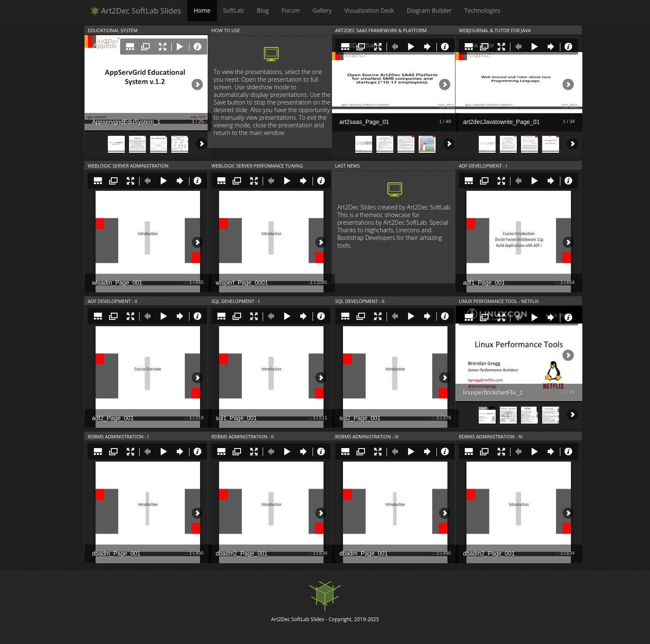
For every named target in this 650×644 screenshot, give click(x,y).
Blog (263, 10)
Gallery (322, 10)
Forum (291, 10)
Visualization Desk (369, 10)
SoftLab (234, 10)
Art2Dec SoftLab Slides (136, 11)
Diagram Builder (429, 10)
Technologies (483, 10)
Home (202, 10)
